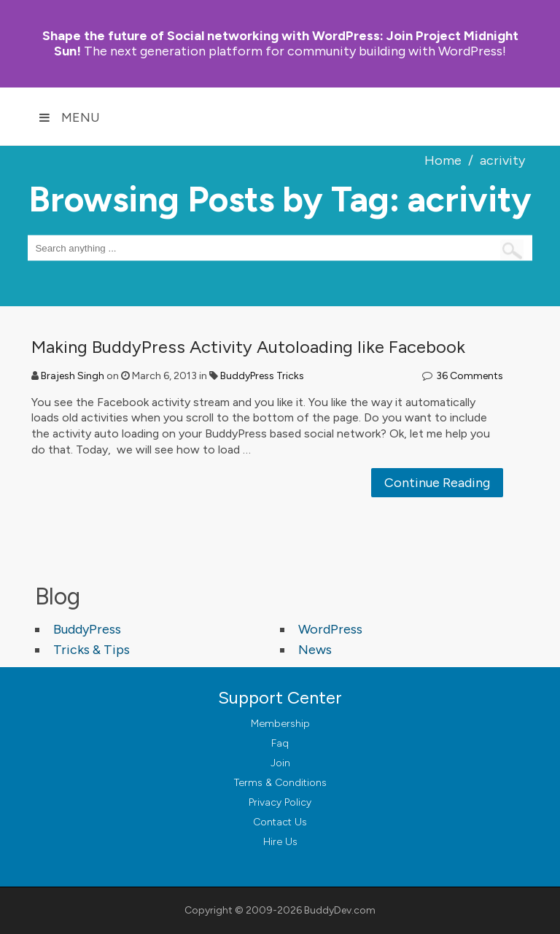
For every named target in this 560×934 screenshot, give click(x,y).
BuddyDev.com (340, 910)
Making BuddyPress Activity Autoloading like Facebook (248, 347)
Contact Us (280, 822)
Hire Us (280, 842)
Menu (69, 117)
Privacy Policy (280, 802)
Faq (280, 743)
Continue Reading (437, 483)
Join (280, 763)
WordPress (330, 629)
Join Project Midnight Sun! (280, 43)
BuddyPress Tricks (262, 376)
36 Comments (470, 376)
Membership (280, 724)
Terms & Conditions (280, 783)
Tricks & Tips (92, 650)
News (315, 650)
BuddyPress (87, 629)
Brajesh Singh (73, 376)
